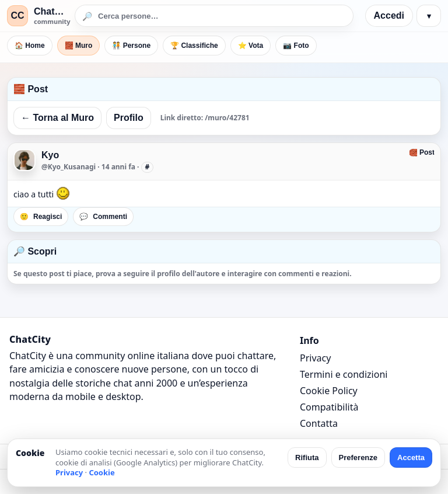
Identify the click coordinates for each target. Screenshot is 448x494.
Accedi (389, 15)
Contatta (319, 423)
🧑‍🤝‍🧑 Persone (131, 46)
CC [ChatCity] (17, 15)
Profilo (129, 118)
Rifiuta (307, 458)
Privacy (315, 358)
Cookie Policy (329, 391)
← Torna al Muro (57, 118)
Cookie (101, 472)
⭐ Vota (251, 46)
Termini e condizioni (344, 374)
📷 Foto (296, 46)
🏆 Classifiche (194, 46)
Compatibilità (329, 407)
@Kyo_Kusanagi (69, 167)
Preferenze (358, 458)
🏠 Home (30, 46)
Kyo (50, 155)
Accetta (411, 458)
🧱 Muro (79, 46)
